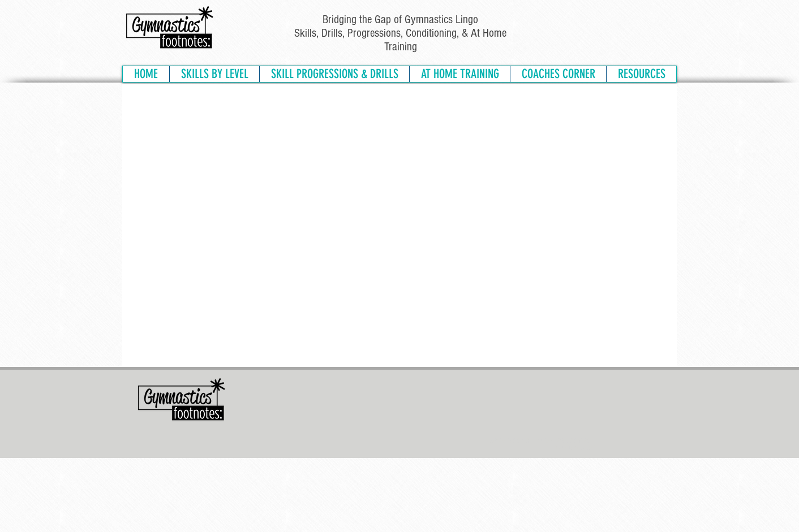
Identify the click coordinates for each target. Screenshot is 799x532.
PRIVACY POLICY (581, 440)
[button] (214, 74)
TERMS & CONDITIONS (518, 440)
